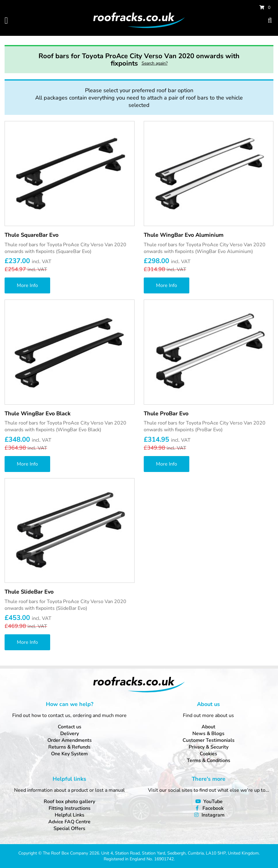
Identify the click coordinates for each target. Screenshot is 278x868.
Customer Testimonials (209, 740)
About (208, 727)
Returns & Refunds (69, 747)
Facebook (213, 808)
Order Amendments (70, 740)
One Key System (69, 754)
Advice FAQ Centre (69, 822)
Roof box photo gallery (69, 802)
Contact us (70, 727)
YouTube (213, 802)
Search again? (155, 63)
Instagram (213, 815)
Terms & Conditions (209, 760)
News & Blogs (208, 734)
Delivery (70, 734)
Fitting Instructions (70, 808)
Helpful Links (70, 815)
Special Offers (69, 828)
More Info (27, 285)
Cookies (208, 754)
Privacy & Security (209, 747)
